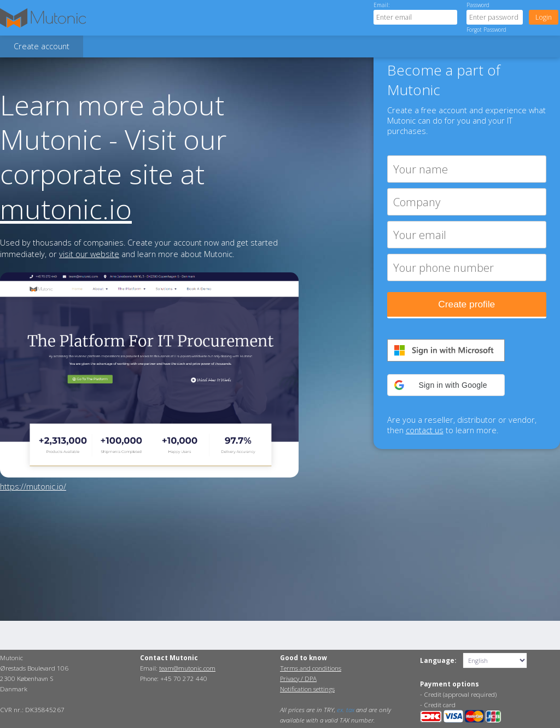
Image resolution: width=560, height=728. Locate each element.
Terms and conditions (311, 668)
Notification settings (307, 689)
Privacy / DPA (298, 679)
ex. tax (346, 710)
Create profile (466, 304)
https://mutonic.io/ (33, 487)
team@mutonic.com (187, 668)
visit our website (89, 254)
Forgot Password (486, 30)
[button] (446, 385)
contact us (425, 430)
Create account (42, 46)
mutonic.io (66, 209)
